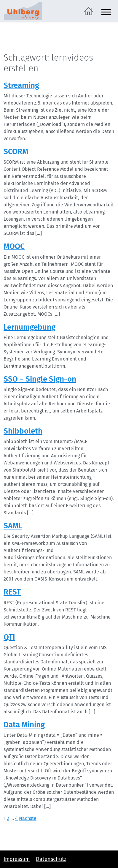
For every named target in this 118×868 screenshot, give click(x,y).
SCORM (16, 152)
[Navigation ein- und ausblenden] (106, 11)
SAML (13, 526)
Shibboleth (23, 431)
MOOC (14, 246)
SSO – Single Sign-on (40, 379)
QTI (9, 637)
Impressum (17, 859)
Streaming (21, 85)
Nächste (28, 818)
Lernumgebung (29, 327)
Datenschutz (51, 859)
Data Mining (24, 725)
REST (12, 592)
